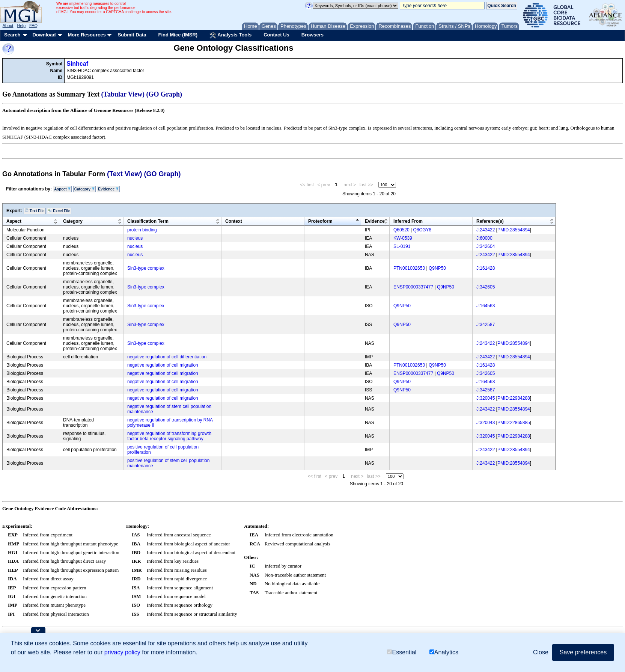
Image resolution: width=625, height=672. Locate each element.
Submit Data (132, 35)
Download (44, 35)
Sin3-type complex (146, 268)
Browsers (312, 35)
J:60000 (484, 238)
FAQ (33, 26)
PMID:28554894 (514, 230)
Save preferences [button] (583, 652)
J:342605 (486, 287)
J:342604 (486, 246)
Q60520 (401, 230)
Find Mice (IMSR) (178, 35)
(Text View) (124, 174)
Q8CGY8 (422, 230)
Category (84, 189)
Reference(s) (490, 221)
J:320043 (486, 423)
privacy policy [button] (122, 652)
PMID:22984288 (514, 398)
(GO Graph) (164, 94)
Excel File (59, 211)
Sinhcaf (77, 64)
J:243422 (486, 230)
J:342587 (486, 325)
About (8, 26)
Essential (402, 652)
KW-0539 (403, 238)
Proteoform (320, 221)
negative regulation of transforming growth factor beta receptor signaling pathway (169, 436)
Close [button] (541, 652)
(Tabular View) (123, 94)
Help (21, 26)
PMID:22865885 (514, 423)
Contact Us (276, 35)
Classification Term (148, 221)
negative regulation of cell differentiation (167, 357)
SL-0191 (402, 246)
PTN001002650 (409, 268)
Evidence (108, 189)
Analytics (444, 652)
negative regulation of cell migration (163, 365)
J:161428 (486, 268)
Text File (35, 211)
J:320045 (486, 398)
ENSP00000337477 (413, 287)
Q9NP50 (437, 268)
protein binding (142, 230)
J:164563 (486, 306)
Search (12, 35)
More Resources (87, 35)
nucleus (135, 238)
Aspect (62, 189)
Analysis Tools (230, 35)
